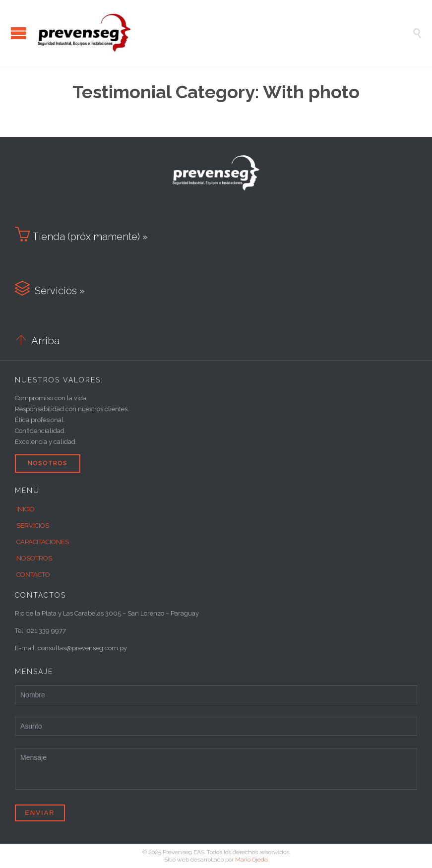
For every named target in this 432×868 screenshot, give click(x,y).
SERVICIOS (33, 526)
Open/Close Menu (19, 33)
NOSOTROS (34, 558)
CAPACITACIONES (43, 542)
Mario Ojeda (251, 860)
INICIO (26, 509)
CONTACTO (33, 575)
